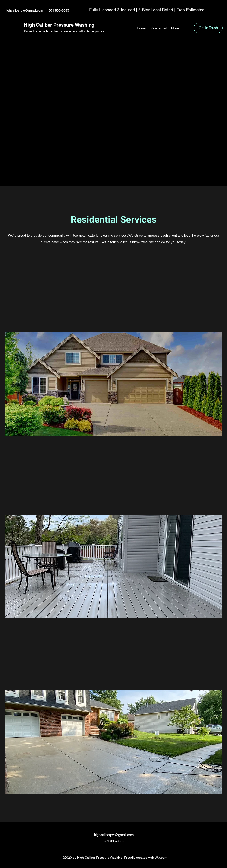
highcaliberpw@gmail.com (24, 10)
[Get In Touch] (208, 28)
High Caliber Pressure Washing (59, 25)
